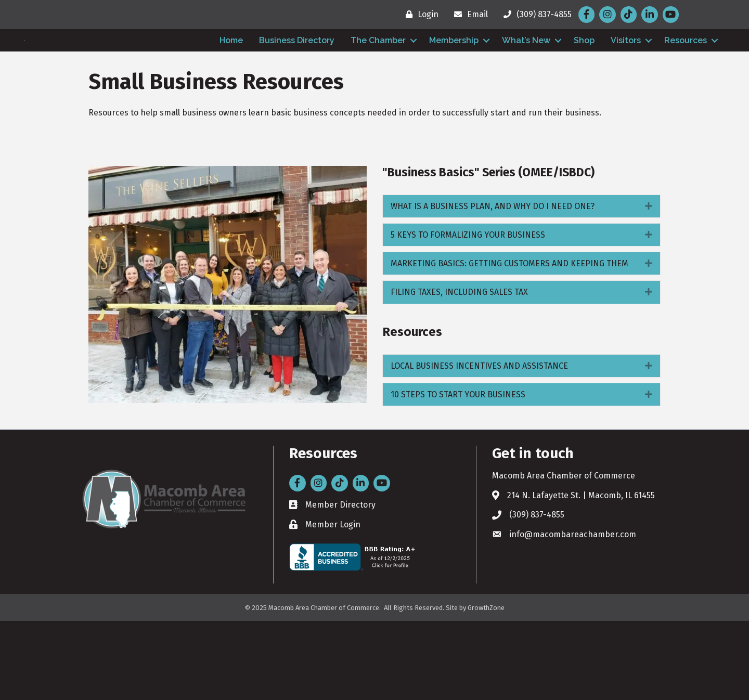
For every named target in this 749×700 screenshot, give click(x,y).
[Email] (468, 15)
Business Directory (297, 80)
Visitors (626, 80)
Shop (584, 80)
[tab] (521, 285)
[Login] (419, 15)
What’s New (526, 80)
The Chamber (378, 80)
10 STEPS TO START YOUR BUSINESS (458, 474)
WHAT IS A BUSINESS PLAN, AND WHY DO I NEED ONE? (493, 285)
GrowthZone (486, 687)
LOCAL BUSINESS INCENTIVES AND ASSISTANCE (479, 445)
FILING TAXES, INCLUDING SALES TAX (459, 371)
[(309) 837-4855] (535, 15)
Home (231, 80)
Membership (454, 80)
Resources (686, 80)
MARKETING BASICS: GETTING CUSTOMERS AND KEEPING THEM (509, 342)
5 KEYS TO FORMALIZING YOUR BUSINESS (468, 314)
